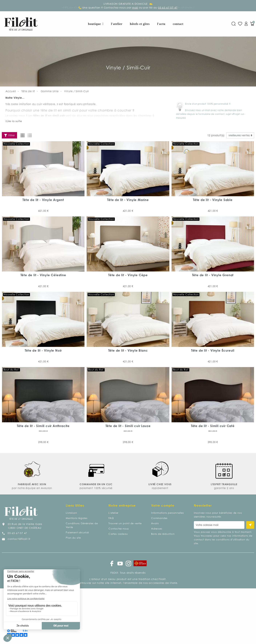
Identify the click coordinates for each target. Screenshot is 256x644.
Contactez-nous (119, 529)
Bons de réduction (163, 534)
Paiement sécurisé (77, 532)
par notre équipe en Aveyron (32, 488)
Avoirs (155, 523)
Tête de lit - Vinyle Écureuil (213, 350)
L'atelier (113, 513)
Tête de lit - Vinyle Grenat (213, 275)
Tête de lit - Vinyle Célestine (43, 275)
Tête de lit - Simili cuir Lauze (128, 426)
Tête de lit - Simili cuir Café (213, 426)
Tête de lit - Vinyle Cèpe (128, 275)
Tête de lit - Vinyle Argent (43, 200)
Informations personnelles (168, 513)
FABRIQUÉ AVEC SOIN (32, 484)
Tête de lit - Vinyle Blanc (128, 350)
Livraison (71, 513)
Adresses (157, 529)
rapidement (160, 488)
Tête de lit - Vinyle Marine (128, 200)
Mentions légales (77, 518)
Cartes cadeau (118, 534)
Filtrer (9, 135)
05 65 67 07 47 (17, 533)
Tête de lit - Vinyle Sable (213, 200)
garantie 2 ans (224, 488)
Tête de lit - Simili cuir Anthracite (43, 426)
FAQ (111, 518)
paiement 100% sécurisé (96, 488)
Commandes (159, 518)
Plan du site (73, 538)
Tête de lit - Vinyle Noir (43, 350)
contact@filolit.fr (19, 539)
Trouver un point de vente (125, 523)
